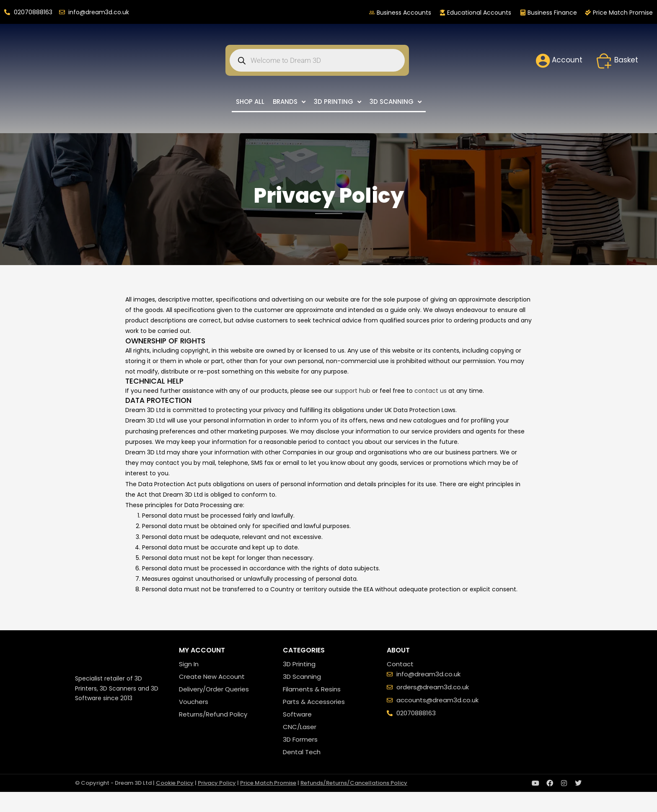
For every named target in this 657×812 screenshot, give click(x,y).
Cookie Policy (175, 783)
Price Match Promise (268, 783)
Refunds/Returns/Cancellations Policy (354, 783)
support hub (353, 391)
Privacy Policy (217, 783)
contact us (431, 391)
